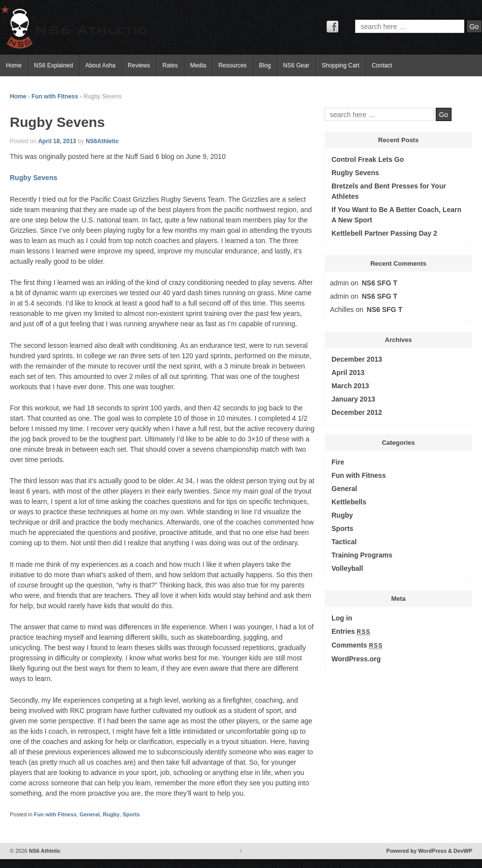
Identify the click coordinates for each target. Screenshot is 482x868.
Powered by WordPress (416, 851)
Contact (382, 65)
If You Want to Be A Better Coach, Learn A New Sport (396, 215)
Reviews (139, 65)
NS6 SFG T (380, 283)
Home (14, 65)
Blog (265, 65)
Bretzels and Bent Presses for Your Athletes (389, 191)
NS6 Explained (53, 65)
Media (198, 65)
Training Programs (362, 555)
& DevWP (460, 851)
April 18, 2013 (57, 141)
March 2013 (350, 386)
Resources (232, 65)
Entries (351, 632)
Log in (342, 618)
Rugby (111, 814)
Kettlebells (349, 502)
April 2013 (348, 372)
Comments (357, 645)
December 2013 (357, 359)
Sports (131, 814)
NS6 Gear (296, 65)
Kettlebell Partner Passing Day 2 (384, 233)
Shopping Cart (341, 65)
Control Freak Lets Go (368, 159)
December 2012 (357, 412)
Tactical (344, 542)
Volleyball (347, 568)
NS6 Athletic (44, 851)
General (90, 814)
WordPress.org (356, 659)
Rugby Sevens (33, 178)
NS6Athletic (102, 141)
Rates (170, 65)
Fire (338, 462)
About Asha (100, 65)
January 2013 (353, 399)
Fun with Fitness (55, 96)
